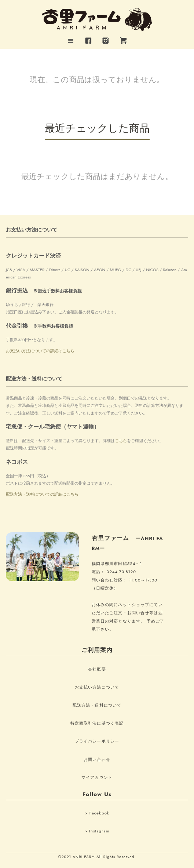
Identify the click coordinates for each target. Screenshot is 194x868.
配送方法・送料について (97, 705)
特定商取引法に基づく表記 (97, 723)
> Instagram (97, 831)
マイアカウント (97, 777)
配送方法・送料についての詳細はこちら (42, 494)
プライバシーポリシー (97, 741)
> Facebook (97, 813)
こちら (121, 441)
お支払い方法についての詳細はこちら (40, 351)
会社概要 (97, 669)
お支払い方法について (97, 687)
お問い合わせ (97, 759)
